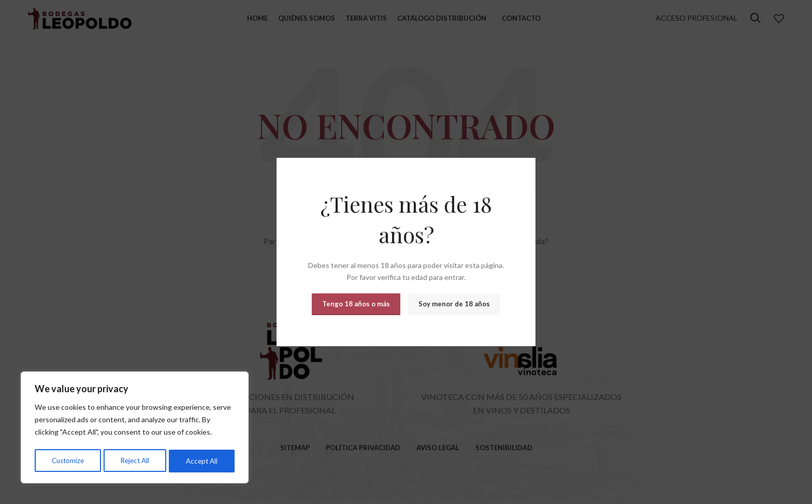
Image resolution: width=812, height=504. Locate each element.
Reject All (135, 461)
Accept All (202, 461)
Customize (68, 461)
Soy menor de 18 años (454, 304)
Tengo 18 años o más (356, 304)
